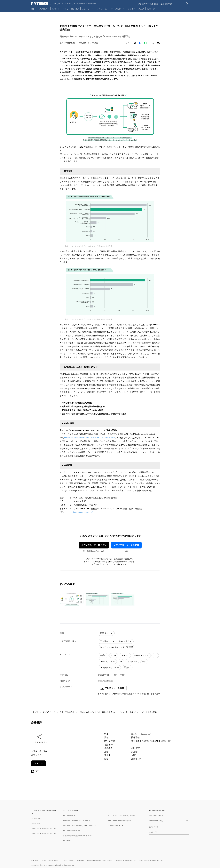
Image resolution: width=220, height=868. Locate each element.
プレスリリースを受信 (148, 4)
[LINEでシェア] (145, 43)
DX (155, 655)
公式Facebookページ (157, 815)
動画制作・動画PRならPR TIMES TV (77, 820)
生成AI (103, 655)
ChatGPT (125, 655)
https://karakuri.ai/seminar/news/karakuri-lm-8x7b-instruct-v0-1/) (90, 438)
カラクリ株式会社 (67, 712)
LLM (114, 655)
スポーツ (151, 9)
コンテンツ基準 (68, 860)
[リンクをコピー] (158, 43)
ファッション (102, 9)
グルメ (141, 9)
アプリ (65, 9)
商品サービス (106, 633)
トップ (35, 712)
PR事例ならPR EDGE (115, 826)
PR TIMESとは (37, 818)
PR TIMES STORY (70, 815)
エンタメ (75, 9)
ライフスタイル (118, 9)
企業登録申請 (166, 4)
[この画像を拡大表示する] (72, 599)
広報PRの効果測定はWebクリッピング (78, 836)
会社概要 (35, 860)
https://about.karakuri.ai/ (83, 512)
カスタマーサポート (136, 661)
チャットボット (141, 655)
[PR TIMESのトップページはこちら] (64, 4)
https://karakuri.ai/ (106, 681)
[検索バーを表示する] (187, 4)
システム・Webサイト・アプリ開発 (117, 647)
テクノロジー (43, 9)
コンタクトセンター (109, 667)
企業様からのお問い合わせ (126, 860)
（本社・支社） (119, 675)
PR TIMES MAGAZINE (71, 831)
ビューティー (88, 9)
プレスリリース (49, 712)
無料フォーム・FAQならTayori (119, 820)
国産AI (127, 667)
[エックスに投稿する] (135, 43)
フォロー (38, 763)
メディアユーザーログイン (94, 545)
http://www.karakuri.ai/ (141, 734)
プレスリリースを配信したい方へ (44, 833)
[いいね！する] (127, 43)
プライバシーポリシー (50, 860)
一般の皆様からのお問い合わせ (151, 860)
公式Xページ (154, 827)
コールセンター (107, 661)
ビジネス (131, 9)
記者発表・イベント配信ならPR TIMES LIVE (80, 826)
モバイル (56, 9)
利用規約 (80, 860)
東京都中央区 (104, 675)
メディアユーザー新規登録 (126, 545)
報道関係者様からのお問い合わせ (100, 860)
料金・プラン (36, 823)
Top (33, 9)
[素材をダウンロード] (153, 43)
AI (121, 661)
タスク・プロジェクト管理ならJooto (121, 815)
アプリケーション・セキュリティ (116, 641)
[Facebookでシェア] (140, 43)
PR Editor (67, 841)
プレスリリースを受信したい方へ (44, 828)
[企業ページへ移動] (40, 739)
